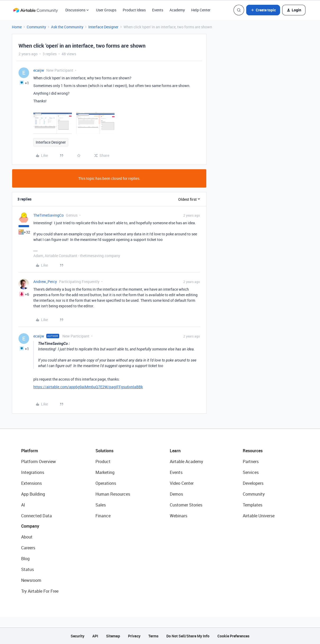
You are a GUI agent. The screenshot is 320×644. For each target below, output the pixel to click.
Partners (251, 462)
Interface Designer (103, 27)
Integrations (33, 472)
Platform (30, 451)
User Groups (106, 10)
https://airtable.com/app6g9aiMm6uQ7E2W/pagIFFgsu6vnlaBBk (88, 387)
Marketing (105, 472)
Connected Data (36, 516)
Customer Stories (186, 505)
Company (30, 526)
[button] (263, 10)
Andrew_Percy (45, 282)
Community (36, 27)
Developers (253, 483)
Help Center (201, 10)
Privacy (134, 636)
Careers (28, 548)
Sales (101, 505)
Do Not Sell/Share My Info (188, 636)
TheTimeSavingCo (49, 215)
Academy (177, 10)
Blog (25, 559)
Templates (253, 505)
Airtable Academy (186, 462)
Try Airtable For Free (40, 591)
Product (103, 462)
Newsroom (31, 580)
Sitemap (113, 636)
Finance (103, 516)
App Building (33, 494)
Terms (153, 636)
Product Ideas (134, 10)
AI (23, 505)
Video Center (182, 483)
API (95, 636)
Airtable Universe (259, 516)
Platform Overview (38, 462)
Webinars (179, 516)
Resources (253, 451)
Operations (106, 483)
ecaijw (39, 70)
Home (17, 27)
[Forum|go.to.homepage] (35, 10)
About (27, 537)
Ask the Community (67, 27)
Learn (175, 451)
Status (28, 569)
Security (77, 636)
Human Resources (113, 494)
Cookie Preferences (233, 636)
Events (158, 10)
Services (251, 472)
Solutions (104, 451)
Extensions (31, 483)
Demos (176, 494)
